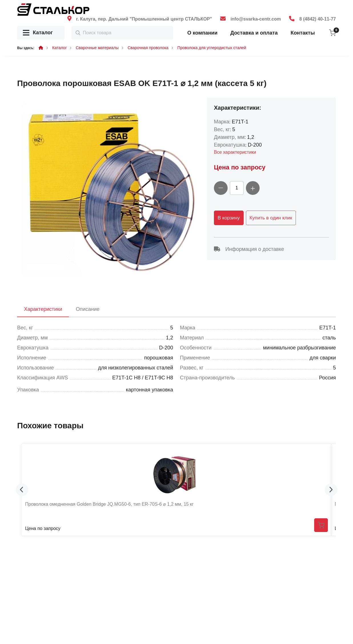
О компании (202, 33)
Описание (88, 309)
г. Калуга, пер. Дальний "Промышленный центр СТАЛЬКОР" (144, 19)
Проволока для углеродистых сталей (212, 48)
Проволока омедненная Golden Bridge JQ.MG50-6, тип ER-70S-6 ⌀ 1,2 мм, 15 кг (109, 504)
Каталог (38, 33)
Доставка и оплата (254, 33)
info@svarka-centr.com (256, 19)
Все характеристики (235, 152)
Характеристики (43, 309)
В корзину (229, 218)
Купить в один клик (271, 218)
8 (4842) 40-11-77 (318, 19)
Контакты (303, 33)
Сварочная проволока (148, 48)
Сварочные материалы (97, 48)
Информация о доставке (249, 249)
